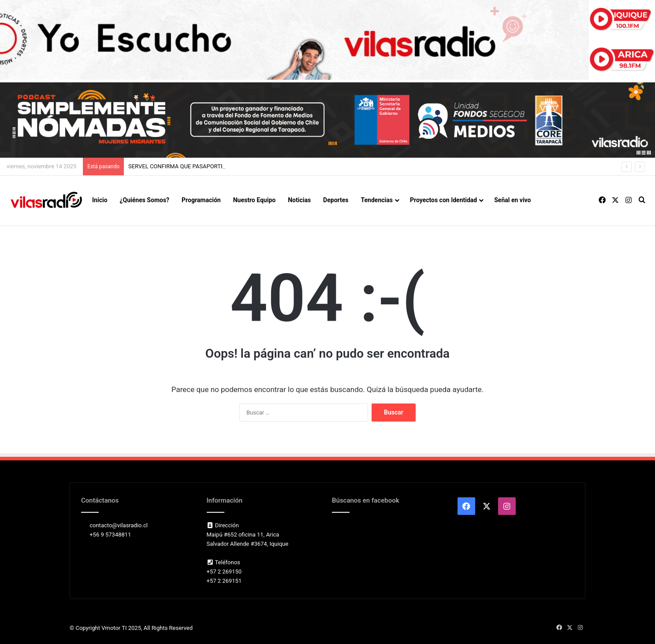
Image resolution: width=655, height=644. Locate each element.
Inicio (100, 200)
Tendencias (377, 200)
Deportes (336, 200)
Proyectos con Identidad (443, 200)
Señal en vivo (512, 200)
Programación (201, 200)
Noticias (299, 200)
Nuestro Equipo (254, 200)
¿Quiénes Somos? (145, 200)
